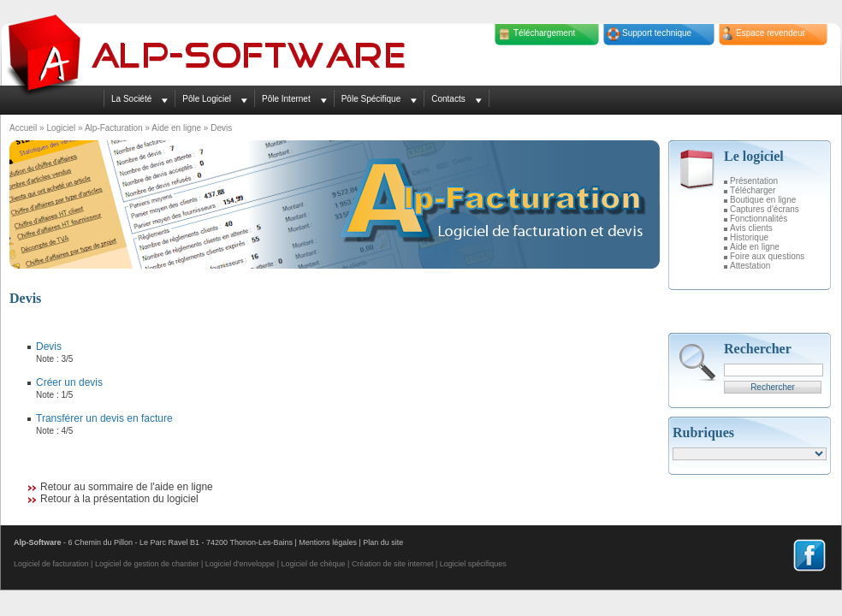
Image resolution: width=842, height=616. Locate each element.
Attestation (750, 266)
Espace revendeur (771, 33)
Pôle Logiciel (207, 99)
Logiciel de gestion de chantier (147, 564)
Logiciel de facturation (51, 564)
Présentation (754, 181)
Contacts (448, 99)
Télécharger (753, 190)
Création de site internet (393, 564)
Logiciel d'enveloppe (240, 564)
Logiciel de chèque (313, 564)
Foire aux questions (767, 256)
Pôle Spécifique (371, 99)
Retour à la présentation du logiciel (119, 499)
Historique (749, 237)
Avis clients (751, 228)
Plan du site (383, 542)
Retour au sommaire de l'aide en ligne (127, 487)
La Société (131, 99)
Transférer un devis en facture (104, 418)
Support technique (657, 33)
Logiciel (61, 128)
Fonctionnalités (759, 219)
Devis (49, 346)
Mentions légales (328, 542)
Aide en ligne (176, 128)
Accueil (23, 128)
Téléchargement (544, 33)
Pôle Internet (286, 99)
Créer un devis (69, 382)
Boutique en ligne (763, 200)
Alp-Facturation (114, 128)
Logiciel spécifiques (473, 564)
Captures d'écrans (765, 209)
